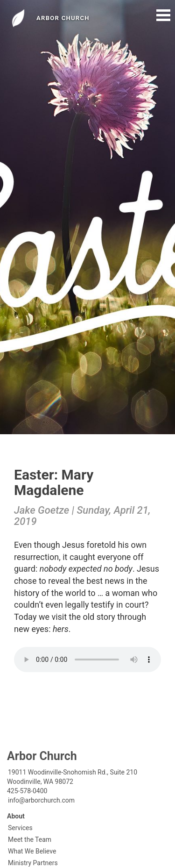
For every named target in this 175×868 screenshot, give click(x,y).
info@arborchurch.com (41, 800)
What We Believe (32, 851)
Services (20, 828)
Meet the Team (30, 839)
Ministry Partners (33, 863)
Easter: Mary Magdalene (54, 482)
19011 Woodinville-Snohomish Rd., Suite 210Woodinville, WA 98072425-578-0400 (72, 782)
